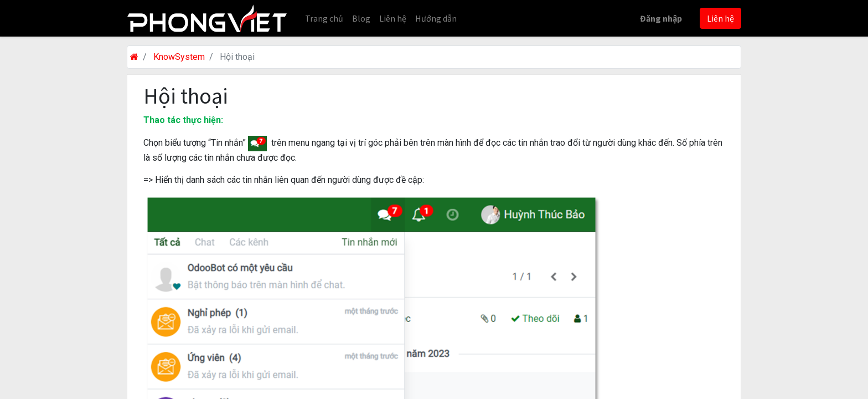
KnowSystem (179, 57)
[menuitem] (324, 18)
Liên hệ (720, 18)
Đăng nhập (661, 18)
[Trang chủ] (134, 57)
